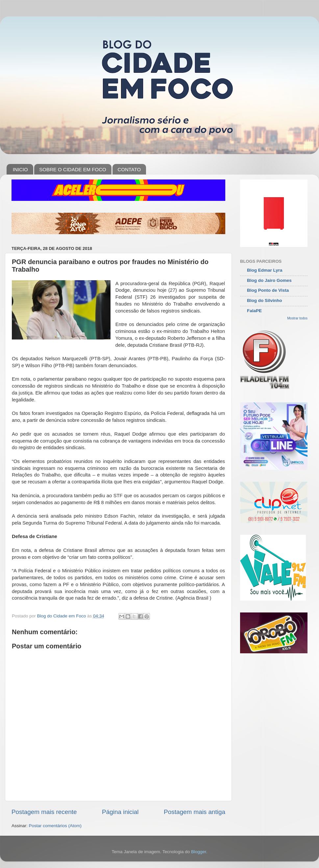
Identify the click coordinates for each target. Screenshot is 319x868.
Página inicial (120, 812)
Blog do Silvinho (265, 300)
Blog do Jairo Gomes (269, 280)
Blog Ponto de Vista (268, 290)
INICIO (20, 169)
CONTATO (129, 169)
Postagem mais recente (44, 812)
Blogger (199, 852)
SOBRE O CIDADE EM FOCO (73, 169)
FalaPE (254, 311)
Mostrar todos (297, 318)
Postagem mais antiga (195, 812)
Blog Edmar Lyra (265, 270)
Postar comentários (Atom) (55, 826)
